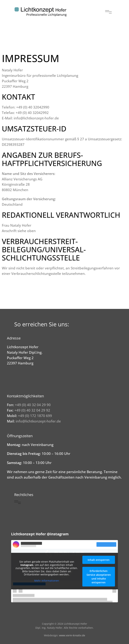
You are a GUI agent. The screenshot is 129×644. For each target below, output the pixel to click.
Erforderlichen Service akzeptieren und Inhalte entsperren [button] (99, 577)
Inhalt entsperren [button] (99, 560)
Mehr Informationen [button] (47, 581)
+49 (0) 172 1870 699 (35, 416)
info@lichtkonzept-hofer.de (38, 421)
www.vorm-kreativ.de (72, 635)
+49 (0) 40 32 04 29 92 (32, 410)
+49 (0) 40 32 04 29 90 (33, 405)
